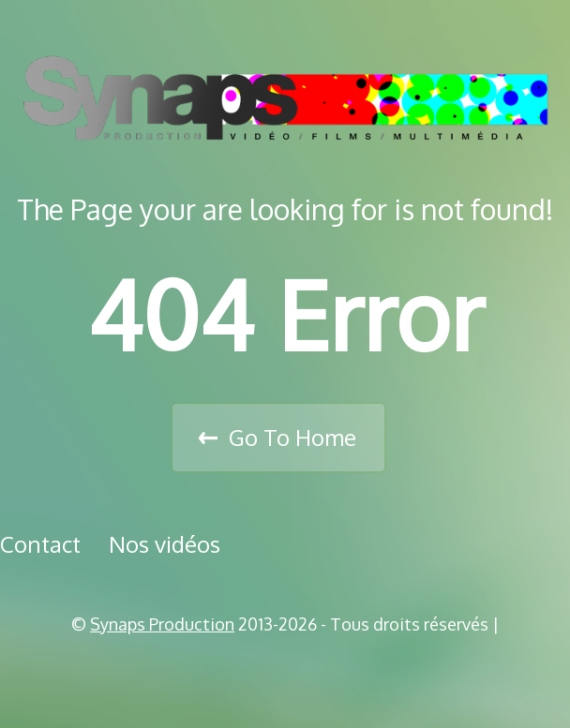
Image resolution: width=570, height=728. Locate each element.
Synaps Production (162, 624)
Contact (40, 544)
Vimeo (292, 672)
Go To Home (292, 437)
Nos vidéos (165, 544)
